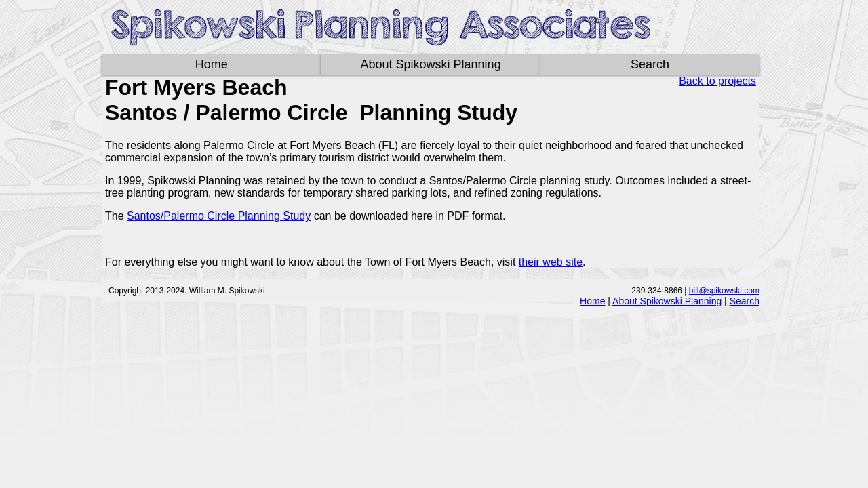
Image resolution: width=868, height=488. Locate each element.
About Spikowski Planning (431, 64)
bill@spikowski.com (724, 291)
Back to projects (717, 81)
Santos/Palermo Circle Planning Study (219, 216)
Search (650, 64)
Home (212, 64)
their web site (551, 262)
